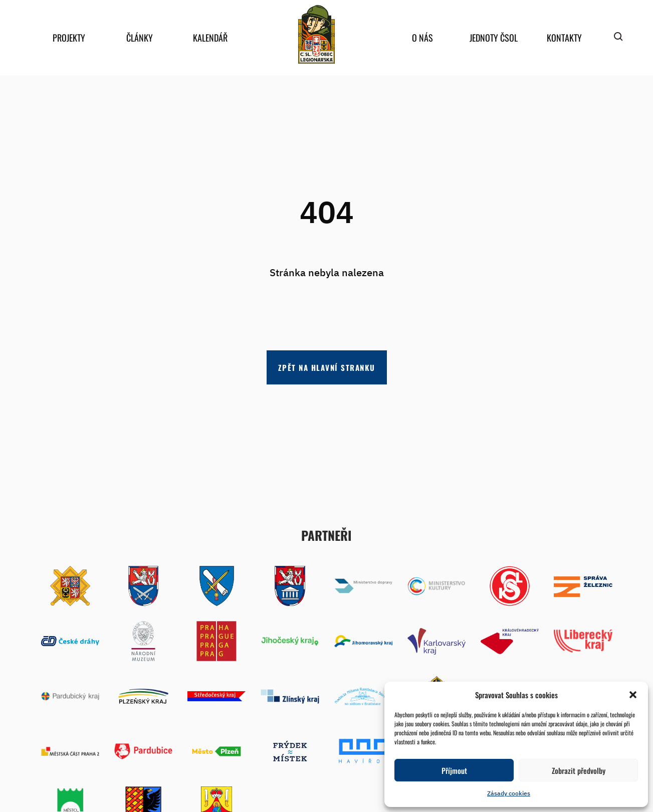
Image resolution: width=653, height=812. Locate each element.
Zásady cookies (509, 793)
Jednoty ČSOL (494, 38)
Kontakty (564, 38)
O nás (422, 38)
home (317, 34)
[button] (633, 695)
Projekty (69, 38)
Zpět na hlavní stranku (327, 367)
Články (140, 38)
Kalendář (210, 38)
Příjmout (454, 770)
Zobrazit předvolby (579, 770)
